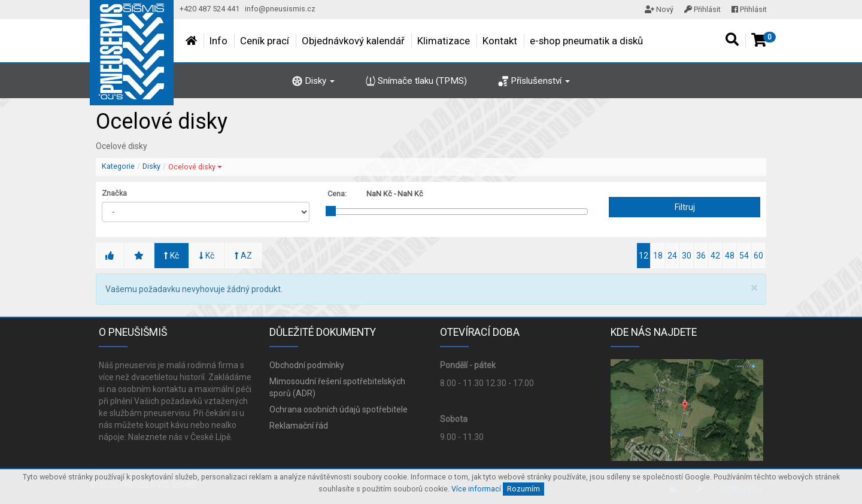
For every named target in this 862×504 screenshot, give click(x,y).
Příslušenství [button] (534, 81)
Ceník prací (265, 41)
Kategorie (118, 166)
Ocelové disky (195, 167)
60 (758, 256)
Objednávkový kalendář (353, 41)
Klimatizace (444, 41)
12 (644, 256)
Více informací (476, 489)
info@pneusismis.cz (280, 9)
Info (218, 41)
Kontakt (500, 41)
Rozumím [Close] (523, 489)
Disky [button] (313, 81)
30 (687, 256)
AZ (243, 256)
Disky (151, 166)
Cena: (337, 194)
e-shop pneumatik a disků (586, 41)
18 (658, 256)
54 (744, 256)
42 (715, 256)
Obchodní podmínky (307, 365)
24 (672, 256)
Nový (659, 9)
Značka (114, 193)
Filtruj (685, 207)
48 (730, 256)
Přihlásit (702, 9)
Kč (172, 256)
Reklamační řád (299, 426)
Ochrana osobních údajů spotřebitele (339, 409)
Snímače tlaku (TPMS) (417, 81)
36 (701, 256)
